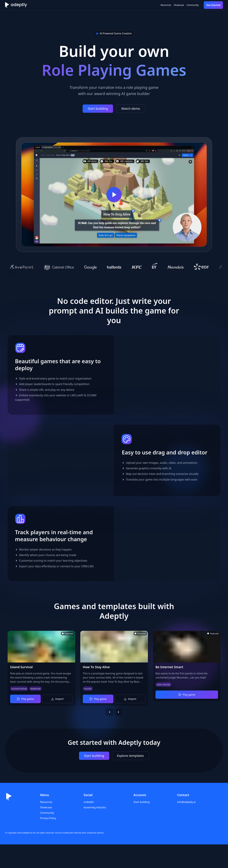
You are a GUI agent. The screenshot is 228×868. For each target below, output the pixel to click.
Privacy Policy (48, 842)
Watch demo (131, 109)
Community (189, 5)
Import (57, 722)
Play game (25, 722)
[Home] (16, 5)
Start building (98, 109)
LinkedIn (89, 826)
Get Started (213, 5)
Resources (149, 5)
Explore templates (130, 779)
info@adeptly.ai (186, 826)
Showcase (169, 5)
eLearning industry (95, 831)
